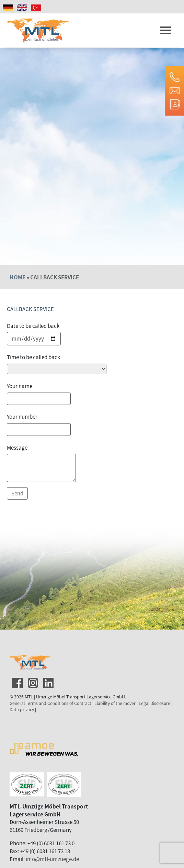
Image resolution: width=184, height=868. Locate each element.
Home (18, 277)
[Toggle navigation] (165, 31)
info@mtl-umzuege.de (52, 859)
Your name (20, 386)
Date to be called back (33, 325)
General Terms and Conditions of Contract (50, 703)
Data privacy (22, 709)
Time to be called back (33, 357)
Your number (22, 416)
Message (17, 447)
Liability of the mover (115, 703)
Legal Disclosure (154, 703)
